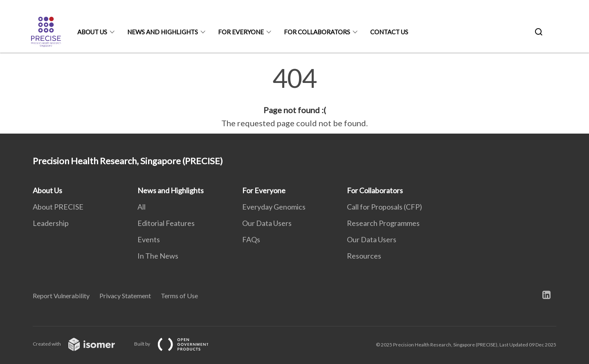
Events (149, 239)
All (142, 207)
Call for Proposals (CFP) (384, 207)
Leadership (51, 223)
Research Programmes (383, 223)
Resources (364, 256)
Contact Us (389, 32)
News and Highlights (163, 32)
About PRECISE (58, 207)
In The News (158, 256)
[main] (294, 97)
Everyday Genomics (274, 207)
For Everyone (241, 32)
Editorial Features (166, 223)
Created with (80, 344)
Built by (178, 344)
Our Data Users (267, 223)
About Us (92, 32)
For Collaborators (317, 32)
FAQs (251, 239)
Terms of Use (179, 296)
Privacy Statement (125, 296)
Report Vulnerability (61, 296)
